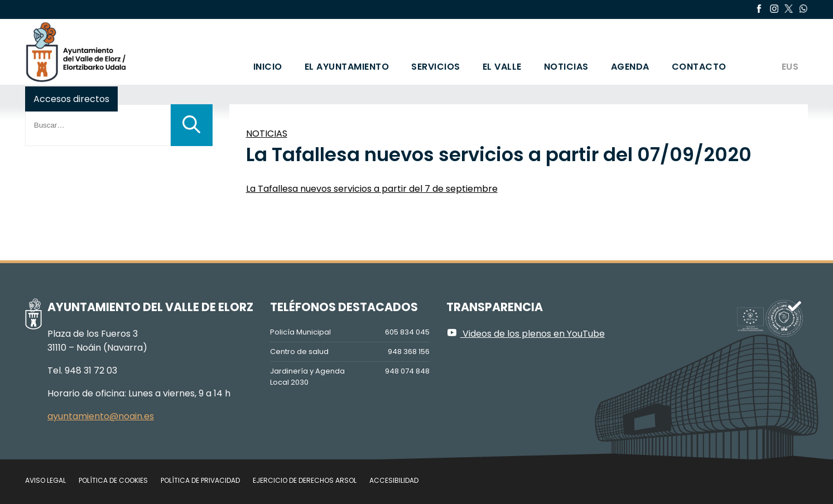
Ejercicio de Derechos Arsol (305, 480)
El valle (502, 67)
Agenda (630, 67)
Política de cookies (113, 480)
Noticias (566, 67)
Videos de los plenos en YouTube (526, 334)
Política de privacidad (200, 480)
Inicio (268, 67)
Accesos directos (71, 99)
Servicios (436, 67)
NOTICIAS (267, 134)
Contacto (699, 67)
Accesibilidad (394, 480)
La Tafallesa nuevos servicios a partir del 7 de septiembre (372, 189)
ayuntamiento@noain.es (101, 416)
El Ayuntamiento (347, 67)
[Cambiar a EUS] (789, 52)
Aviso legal (45, 480)
